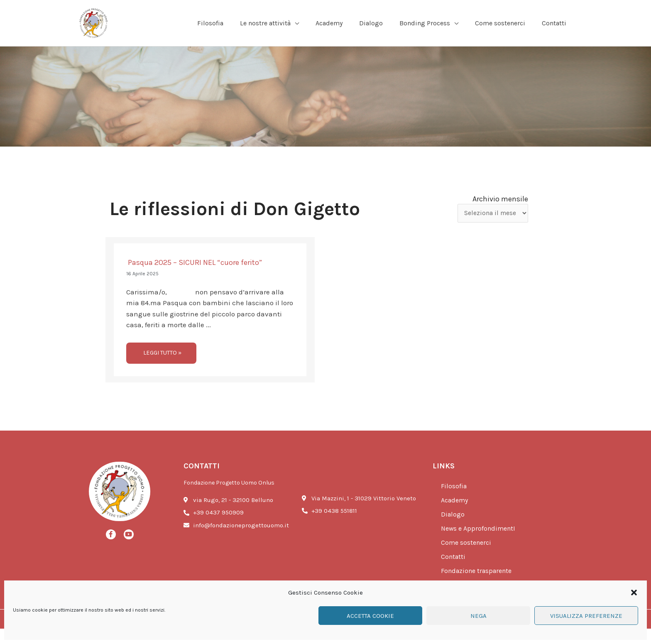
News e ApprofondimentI (480, 544)
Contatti (454, 572)
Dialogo (453, 530)
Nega (478, 616)
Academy (456, 516)
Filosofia (454, 502)
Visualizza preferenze (586, 616)
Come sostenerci (467, 558)
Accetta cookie (370, 616)
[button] (634, 593)
